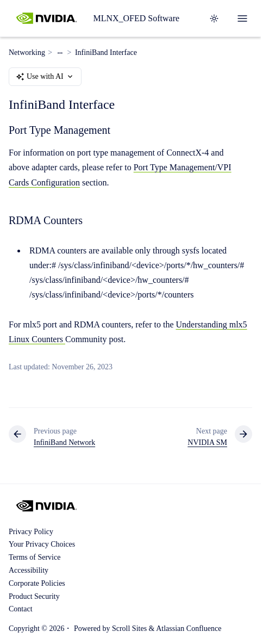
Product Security (34, 596)
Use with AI (45, 77)
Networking (27, 52)
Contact (21, 609)
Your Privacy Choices (42, 544)
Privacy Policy (31, 532)
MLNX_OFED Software (136, 18)
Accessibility (29, 570)
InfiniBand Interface (106, 52)
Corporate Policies (37, 583)
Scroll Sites (129, 628)
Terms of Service (35, 557)
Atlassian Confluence (189, 628)
